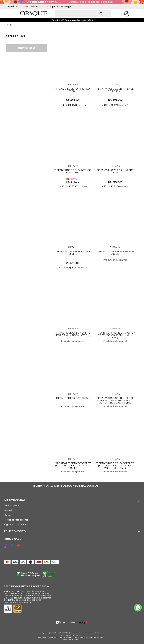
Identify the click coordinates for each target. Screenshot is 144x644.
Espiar (91, 40)
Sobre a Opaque (12, 506)
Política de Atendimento (16, 520)
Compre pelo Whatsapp (57, 6)
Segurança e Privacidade (16, 525)
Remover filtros (26, 48)
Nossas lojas (12, 6)
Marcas (7, 515)
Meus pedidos (31, 6)
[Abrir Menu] (8, 14)
